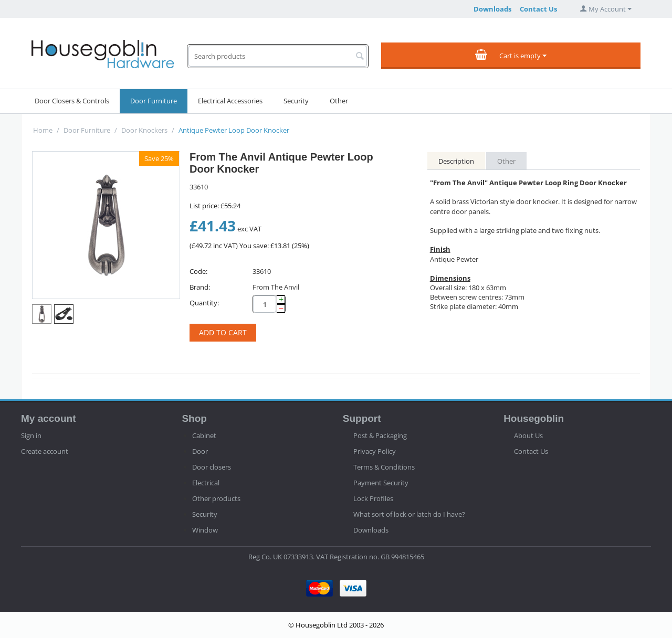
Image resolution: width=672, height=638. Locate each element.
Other (339, 101)
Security (296, 101)
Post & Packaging (380, 435)
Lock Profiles (373, 498)
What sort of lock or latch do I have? (409, 514)
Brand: (200, 287)
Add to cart (223, 332)
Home (43, 130)
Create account (45, 451)
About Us (528, 435)
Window (205, 530)
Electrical (206, 483)
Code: (198, 271)
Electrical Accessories (230, 101)
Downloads (492, 9)
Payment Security (381, 483)
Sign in (31, 435)
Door (200, 451)
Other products (216, 498)
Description (456, 161)
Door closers (212, 467)
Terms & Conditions (384, 467)
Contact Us (538, 9)
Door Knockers (144, 130)
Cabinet (204, 435)
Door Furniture (154, 101)
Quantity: (204, 303)
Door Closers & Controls (72, 101)
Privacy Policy (375, 451)
